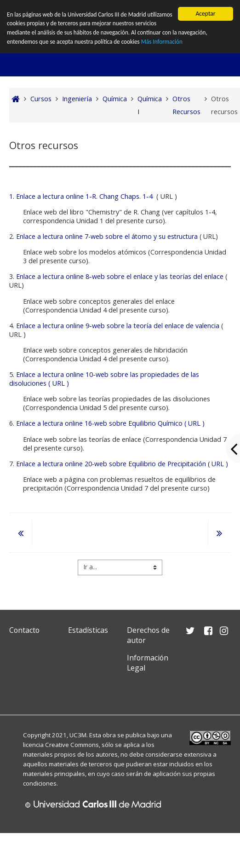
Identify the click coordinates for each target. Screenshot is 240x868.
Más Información (198, 43)
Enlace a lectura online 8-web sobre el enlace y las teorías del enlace (120, 276)
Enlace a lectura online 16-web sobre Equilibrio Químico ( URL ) (110, 423)
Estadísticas (88, 630)
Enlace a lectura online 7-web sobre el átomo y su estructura (107, 236)
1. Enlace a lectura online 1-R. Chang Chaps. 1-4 (81, 196)
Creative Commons (72, 745)
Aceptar (205, 14)
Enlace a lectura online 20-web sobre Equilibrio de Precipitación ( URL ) (122, 464)
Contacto (24, 630)
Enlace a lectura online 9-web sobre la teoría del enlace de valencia (118, 326)
